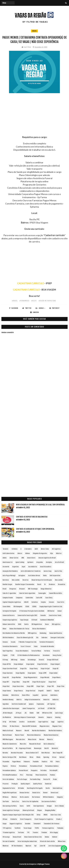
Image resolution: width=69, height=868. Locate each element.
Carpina (43, 602)
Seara (22, 806)
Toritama (21, 832)
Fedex (36, 646)
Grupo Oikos (16, 682)
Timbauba (60, 828)
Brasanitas (62, 584)
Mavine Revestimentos (51, 735)
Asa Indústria (33, 567)
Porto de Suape (22, 779)
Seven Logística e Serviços (11, 810)
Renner (45, 793)
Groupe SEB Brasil (53, 660)
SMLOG (45, 815)
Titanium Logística (9, 832)
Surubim (28, 824)
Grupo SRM (30, 686)
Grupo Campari (55, 664)
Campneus (19, 598)
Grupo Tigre (40, 686)
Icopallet (36, 695)
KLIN (38, 713)
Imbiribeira (54, 695)
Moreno (42, 739)
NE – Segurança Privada (23, 748)
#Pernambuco (24, 301)
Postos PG (47, 779)
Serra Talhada (59, 806)
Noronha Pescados (17, 753)
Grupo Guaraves (8, 673)
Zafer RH (42, 846)
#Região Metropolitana (47, 301)
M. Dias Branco (15, 726)
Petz (22, 775)
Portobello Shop (35, 779)
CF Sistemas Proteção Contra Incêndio (32, 611)
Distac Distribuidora (39, 629)
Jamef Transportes (29, 708)
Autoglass (22, 576)
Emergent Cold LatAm (57, 638)
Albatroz (59, 553)
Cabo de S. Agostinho (9, 593)
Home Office (26, 695)
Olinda (38, 757)
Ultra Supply (54, 832)
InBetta (19, 700)
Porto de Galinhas (8, 779)
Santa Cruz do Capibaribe (30, 801)
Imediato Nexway (8, 700)
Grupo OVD (26, 682)
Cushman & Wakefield (47, 620)
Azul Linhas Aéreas (34, 576)
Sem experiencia (39, 806)
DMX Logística (32, 633)
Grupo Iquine (32, 673)
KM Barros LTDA (47, 713)
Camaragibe (42, 593)
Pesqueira (34, 770)
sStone (5, 819)
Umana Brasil (17, 837)
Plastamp (29, 775)
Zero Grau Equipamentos (56, 846)
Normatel (55, 748)
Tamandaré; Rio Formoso (52, 824)
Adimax (28, 553)
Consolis (43, 615)
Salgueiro (60, 797)
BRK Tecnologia (33, 589)
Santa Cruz (16, 801)
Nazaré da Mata (8, 748)
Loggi (53, 722)
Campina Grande (8, 598)
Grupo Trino (61, 686)
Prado (55, 779)
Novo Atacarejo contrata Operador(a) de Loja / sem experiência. (40, 505)
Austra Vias (58, 571)
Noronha (5, 753)
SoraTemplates (32, 864)
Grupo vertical (31, 691)
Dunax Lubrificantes (56, 633)
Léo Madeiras (7, 717)
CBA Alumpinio (18, 607)
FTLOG (13, 655)
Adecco (20, 553)
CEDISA (34, 607)
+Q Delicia (14, 549)
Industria (46, 700)
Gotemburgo (32, 660)
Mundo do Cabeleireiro (10, 744)
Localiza (22, 722)
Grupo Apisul (30, 664)
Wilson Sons (62, 841)
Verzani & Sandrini (9, 841)
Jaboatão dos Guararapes (11, 708)
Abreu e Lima (45, 549)
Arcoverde (6, 567)
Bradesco (52, 584)
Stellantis (14, 819)
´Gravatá (5, 549)
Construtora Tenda (55, 615)
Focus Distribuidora (22, 651)
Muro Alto (23, 744)
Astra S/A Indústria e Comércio (31, 571)
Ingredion (6, 704)
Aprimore (30, 562)
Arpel (24, 567)
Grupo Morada (45, 677)
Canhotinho (29, 598)
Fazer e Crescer (26, 646)
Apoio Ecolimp (20, 562)
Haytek (57, 691)
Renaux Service (24, 793)
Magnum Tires (57, 726)
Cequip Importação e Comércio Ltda (51, 607)
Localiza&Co (31, 722)
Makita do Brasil (8, 731)
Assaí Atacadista (46, 567)
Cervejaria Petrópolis (9, 611)
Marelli (27, 731)
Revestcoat (55, 793)
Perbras (13, 766)
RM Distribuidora (48, 797)
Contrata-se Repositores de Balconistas (32, 517)
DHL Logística (56, 624)
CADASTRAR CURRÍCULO (26, 290)
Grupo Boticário (42, 664)
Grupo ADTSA (7, 664)
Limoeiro (41, 717)
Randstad (48, 784)
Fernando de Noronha (47, 646)
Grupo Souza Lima (18, 686)
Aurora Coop (48, 571)
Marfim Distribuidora (39, 731)
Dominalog (43, 633)
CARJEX (26, 602)
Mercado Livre (21, 739)
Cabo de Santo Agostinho (27, 593)
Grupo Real (6, 686)
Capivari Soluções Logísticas (12, 602)
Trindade (44, 832)
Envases (5, 642)
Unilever (55, 837)
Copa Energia (24, 620)
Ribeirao (14, 797)
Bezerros (26, 580)
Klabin (32, 713)
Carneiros (35, 602)
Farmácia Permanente (47, 642)
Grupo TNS (51, 686)
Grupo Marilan (16, 677)
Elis (37, 638)
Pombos (53, 775)
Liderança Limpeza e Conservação (25, 717)
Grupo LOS (6, 677)
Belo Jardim (16, 580)
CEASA (27, 607)
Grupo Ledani (53, 673)
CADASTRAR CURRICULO (31, 283)
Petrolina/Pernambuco (10, 775)
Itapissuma (40, 704)
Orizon (54, 757)
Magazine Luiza (45, 726)
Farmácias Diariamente (10, 646)
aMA (23, 558)
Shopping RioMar (50, 810)
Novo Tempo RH (58, 753)
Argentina (16, 567)
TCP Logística (7, 828)
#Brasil (15, 301)
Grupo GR (56, 669)
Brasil (34, 31)
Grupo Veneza (18, 691)
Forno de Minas (36, 651)
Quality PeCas (38, 784)
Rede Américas (58, 788)
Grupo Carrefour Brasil (10, 669)
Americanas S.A (8, 562)
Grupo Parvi (52, 682)
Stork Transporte (26, 819)
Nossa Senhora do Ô (32, 753)
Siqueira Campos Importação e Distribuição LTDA (18, 815)
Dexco (47, 624)
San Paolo (6, 801)
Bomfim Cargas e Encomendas (25, 584)
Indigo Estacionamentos (32, 700)
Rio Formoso (36, 797)
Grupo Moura (56, 677)
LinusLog (58, 717)
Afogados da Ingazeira (40, 553)
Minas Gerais (32, 739)
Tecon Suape (28, 828)
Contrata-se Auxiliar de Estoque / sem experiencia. (35, 529)
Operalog (46, 757)
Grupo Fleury (34, 669)
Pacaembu (6, 762)
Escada (13, 642)
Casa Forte (61, 602)
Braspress (13, 589)
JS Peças (18, 713)
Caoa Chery (49, 598)
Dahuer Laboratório (9, 624)
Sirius (39, 815)
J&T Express (51, 704)
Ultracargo (6, 837)
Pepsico (5, 766)
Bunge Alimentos (46, 589)
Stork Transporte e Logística (44, 819)
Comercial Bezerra (9, 615)
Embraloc (44, 638)
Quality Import (25, 784)
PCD (51, 762)
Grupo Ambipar (18, 664)
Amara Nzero (31, 558)
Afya (52, 553)
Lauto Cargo (59, 713)
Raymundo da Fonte (9, 788)
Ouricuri (62, 757)
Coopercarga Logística (10, 620)
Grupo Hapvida (20, 673)
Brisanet (22, 589)
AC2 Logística (56, 549)
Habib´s (49, 691)
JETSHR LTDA (51, 708)
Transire (35, 832)
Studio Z (59, 819)
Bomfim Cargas (7, 584)
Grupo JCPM (43, 673)
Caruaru (51, 602)
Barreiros (6, 580)
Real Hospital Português (35, 788)
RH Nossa (6, 797)
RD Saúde (21, 788)
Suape (5, 824)
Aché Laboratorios (9, 553)
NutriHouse (23, 757)
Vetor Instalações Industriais (27, 841)
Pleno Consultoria (41, 775)
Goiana (23, 660)
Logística (60, 722)
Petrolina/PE (54, 770)
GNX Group (14, 660)
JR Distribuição (8, 713)
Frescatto (56, 651)
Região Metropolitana (10, 793)
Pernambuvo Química (9, 770)
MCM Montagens (8, 739)
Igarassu (44, 695)
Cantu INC (39, 598)
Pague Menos (16, 762)
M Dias (5, 726)
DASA (20, 624)
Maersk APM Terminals (29, 726)
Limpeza (49, 717)
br (45, 584)
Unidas (47, 837)
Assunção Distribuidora (10, 571)
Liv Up (4, 722)
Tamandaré (37, 824)
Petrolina (44, 770)
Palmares (27, 762)
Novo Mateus (46, 753)
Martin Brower (7, 735)
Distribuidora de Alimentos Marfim (14, 633)
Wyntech (28, 846)
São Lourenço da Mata (10, 806)
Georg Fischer (57, 655)
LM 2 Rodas (13, 722)
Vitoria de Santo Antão (47, 841)
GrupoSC (41, 691)
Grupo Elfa (23, 669)
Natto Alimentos (49, 744)
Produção (15, 784)
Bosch (39, 584)
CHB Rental (51, 611)
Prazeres (6, 784)
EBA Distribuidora (8, 638)
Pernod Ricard (23, 770)
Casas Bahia (6, 607)
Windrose (6, 846)
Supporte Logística (16, 824)
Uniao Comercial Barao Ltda (33, 837)
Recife (48, 788)
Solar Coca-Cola (56, 815)
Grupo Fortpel (45, 669)
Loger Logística (43, 722)
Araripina (49, 562)
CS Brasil (34, 620)
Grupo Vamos (7, 691)
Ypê (35, 846)
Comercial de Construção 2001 (27, 615)
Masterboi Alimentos (34, 735)
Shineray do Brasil (28, 810)
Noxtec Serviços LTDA (9, 757)
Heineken (5, 695)
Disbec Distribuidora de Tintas (19, 629)
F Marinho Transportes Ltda (27, 642)
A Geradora (28, 549)
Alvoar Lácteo (14, 558)
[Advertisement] (34, 118)
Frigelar (5, 655)
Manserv (19, 731)
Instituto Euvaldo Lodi (19, 704)
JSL (26, 713)
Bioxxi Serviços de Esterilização (42, 580)
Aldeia (5, 558)
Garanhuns (46, 655)
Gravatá (41, 660)
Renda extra (36, 793)
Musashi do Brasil (35, 744)
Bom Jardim (59, 580)
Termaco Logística (48, 828)
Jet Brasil (41, 708)
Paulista (44, 762)
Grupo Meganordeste (31, 677)
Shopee (40, 810)
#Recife (34, 301)
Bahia (45, 576)
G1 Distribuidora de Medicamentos (29, 655)
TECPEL (37, 828)
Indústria (55, 700)
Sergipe (49, 806)
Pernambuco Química (52, 766)
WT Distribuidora (17, 846)
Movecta (50, 739)
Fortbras (47, 651)
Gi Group (5, 660)
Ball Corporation (55, 576)
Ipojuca (31, 704)
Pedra (58, 762)
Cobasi (60, 611)
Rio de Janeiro (24, 797)
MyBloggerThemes (44, 864)
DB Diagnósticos (37, 624)
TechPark (17, 828)
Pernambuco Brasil (36, 766)
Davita (26, 624)
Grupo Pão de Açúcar (39, 682)
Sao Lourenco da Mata (49, 801)
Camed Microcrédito (56, 593)
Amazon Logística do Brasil (47, 558)
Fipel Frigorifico (8, 651)
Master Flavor (20, 735)
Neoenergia (38, 748)
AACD (36, 549)
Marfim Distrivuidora (55, 731)
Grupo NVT (6, 682)
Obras (31, 757)
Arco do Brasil (59, 562)
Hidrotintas (15, 695)
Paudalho (36, 762)
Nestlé (47, 748)
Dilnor (5, 629)
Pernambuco (23, 766)
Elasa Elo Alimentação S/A (25, 638)
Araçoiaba (40, 562)
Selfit (28, 806)
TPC (28, 832)
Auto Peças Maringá (9, 576)
